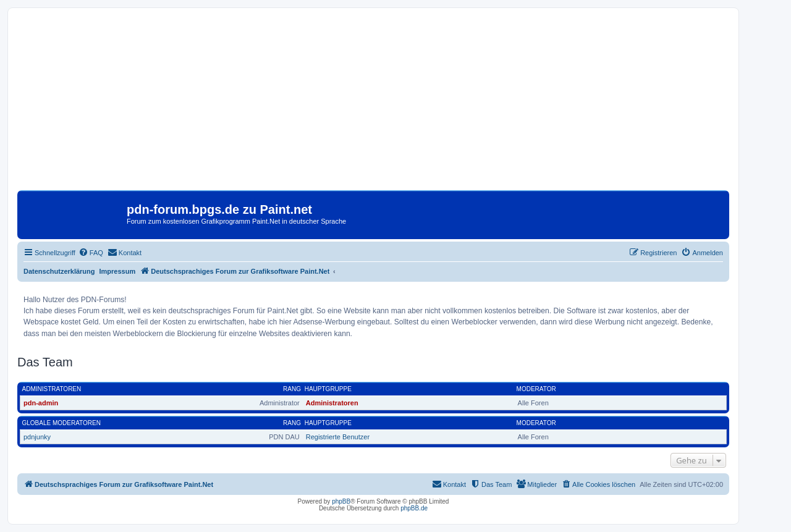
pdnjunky (37, 437)
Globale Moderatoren (61, 423)
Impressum (118, 271)
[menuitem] (91, 253)
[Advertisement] (373, 104)
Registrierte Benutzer (338, 437)
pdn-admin (41, 403)
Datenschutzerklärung (59, 271)
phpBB (341, 501)
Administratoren (52, 389)
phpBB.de (414, 508)
